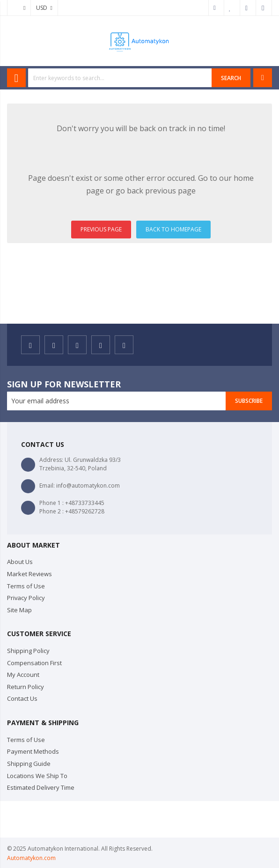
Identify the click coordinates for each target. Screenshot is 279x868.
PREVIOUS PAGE (101, 229)
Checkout (248, 8)
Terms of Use (26, 586)
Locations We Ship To (37, 776)
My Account (216, 8)
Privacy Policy (26, 598)
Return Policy (26, 687)
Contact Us (22, 698)
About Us (20, 562)
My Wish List (232, 8)
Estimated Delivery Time (41, 787)
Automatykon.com (31, 858)
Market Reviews (29, 574)
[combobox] (120, 78)
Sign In (264, 8)
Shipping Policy (28, 651)
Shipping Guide (29, 764)
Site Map (19, 610)
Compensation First (34, 663)
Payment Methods (33, 751)
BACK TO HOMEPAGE (173, 229)
